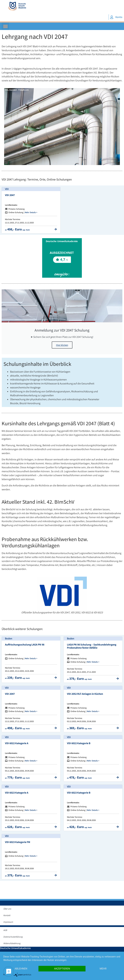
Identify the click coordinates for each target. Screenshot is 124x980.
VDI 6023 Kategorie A (17, 793)
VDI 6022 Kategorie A (17, 743)
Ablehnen (21, 969)
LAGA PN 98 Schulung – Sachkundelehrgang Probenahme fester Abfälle (92, 646)
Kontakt (7, 915)
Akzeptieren (62, 969)
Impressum (8, 922)
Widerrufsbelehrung (12, 943)
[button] (5, 26)
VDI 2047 (10, 195)
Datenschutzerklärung (13, 937)
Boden (9, 638)
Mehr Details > (31, 212)
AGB (5, 930)
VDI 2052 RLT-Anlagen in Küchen (85, 694)
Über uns (7, 909)
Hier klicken (62, 345)
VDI (7, 189)
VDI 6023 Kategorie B (79, 793)
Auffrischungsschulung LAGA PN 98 (25, 645)
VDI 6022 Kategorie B (79, 743)
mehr (103, 969)
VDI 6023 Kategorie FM (18, 842)
